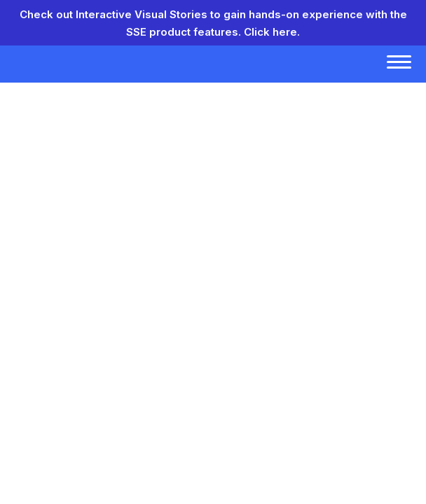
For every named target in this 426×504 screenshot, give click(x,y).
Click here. (272, 32)
